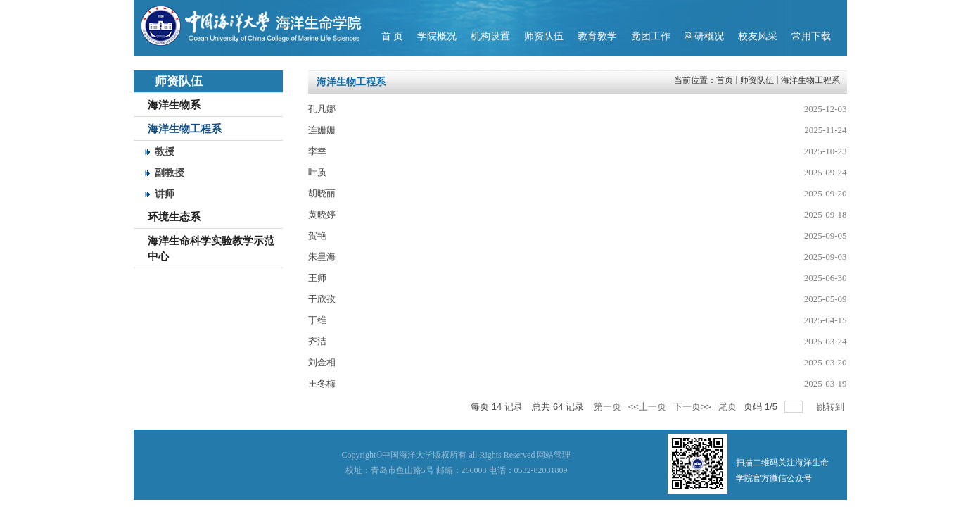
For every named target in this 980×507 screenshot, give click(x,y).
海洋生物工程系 (810, 80)
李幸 (317, 151)
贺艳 (317, 236)
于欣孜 (322, 299)
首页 (725, 80)
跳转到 (832, 407)
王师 (317, 278)
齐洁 (317, 341)
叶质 (317, 172)
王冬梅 (322, 383)
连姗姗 (322, 130)
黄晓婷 (322, 214)
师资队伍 (757, 80)
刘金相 (322, 362)
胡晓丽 (322, 193)
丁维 (317, 320)
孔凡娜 (322, 109)
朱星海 (322, 257)
